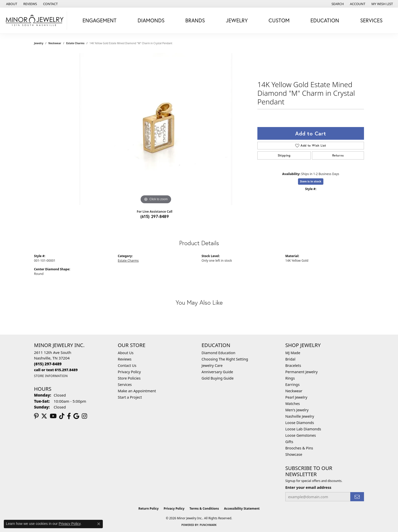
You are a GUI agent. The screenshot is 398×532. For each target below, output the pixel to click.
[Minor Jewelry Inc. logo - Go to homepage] (35, 21)
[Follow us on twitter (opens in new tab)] (44, 416)
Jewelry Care (212, 365)
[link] (11, 4)
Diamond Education (218, 353)
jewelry (39, 43)
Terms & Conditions (204, 508)
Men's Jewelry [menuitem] (297, 410)
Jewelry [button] (237, 20)
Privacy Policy (129, 372)
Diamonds (151, 20)
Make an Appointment (137, 391)
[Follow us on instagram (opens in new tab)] (84, 416)
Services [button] (371, 20)
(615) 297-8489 (155, 216)
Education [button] (325, 20)
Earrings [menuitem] (292, 385)
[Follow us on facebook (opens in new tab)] (69, 416)
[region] (156, 129)
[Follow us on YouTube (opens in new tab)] (53, 416)
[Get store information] (51, 376)
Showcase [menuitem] (294, 454)
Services (125, 385)
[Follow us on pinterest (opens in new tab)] (36, 416)
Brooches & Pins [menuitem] (299, 448)
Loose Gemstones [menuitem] (301, 435)
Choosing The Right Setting (225, 359)
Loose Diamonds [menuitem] (300, 423)
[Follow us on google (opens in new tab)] (76, 416)
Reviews (125, 359)
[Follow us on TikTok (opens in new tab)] (62, 416)
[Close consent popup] (99, 524)
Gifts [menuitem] (289, 442)
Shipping (284, 155)
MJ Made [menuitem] (293, 353)
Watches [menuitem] (293, 404)
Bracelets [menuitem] (293, 365)
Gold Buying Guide (218, 378)
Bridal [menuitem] (290, 359)
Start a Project (130, 397)
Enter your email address (308, 487)
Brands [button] (195, 20)
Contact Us (127, 365)
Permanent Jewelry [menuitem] (301, 372)
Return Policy (148, 508)
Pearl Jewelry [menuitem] (296, 397)
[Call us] (56, 370)
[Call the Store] (48, 364)
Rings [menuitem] (290, 378)
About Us (126, 353)
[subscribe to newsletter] (357, 497)
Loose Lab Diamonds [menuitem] (303, 429)
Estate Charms (75, 43)
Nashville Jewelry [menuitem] (300, 416)
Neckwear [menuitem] (294, 391)
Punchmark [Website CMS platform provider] (208, 525)
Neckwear (55, 43)
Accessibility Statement (242, 508)
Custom (279, 20)
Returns (338, 155)
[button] (337, 4)
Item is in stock (311, 181)
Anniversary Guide (217, 372)
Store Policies (129, 378)
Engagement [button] (99, 20)
